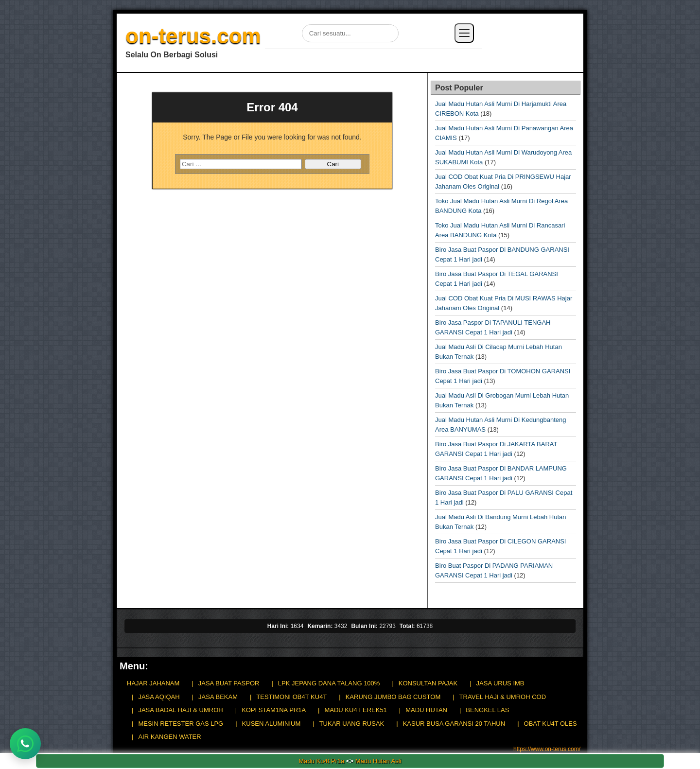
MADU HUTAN (426, 710)
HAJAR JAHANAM (153, 683)
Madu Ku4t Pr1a (321, 761)
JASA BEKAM (218, 697)
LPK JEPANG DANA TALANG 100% (329, 683)
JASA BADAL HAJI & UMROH (180, 710)
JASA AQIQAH (159, 697)
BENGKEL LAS (487, 710)
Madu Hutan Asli (378, 761)
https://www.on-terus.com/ (547, 749)
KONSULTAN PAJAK (428, 683)
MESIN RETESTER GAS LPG (181, 724)
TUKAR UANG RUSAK (352, 724)
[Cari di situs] (350, 33)
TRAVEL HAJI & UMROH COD (503, 697)
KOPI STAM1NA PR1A (274, 710)
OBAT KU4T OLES (551, 724)
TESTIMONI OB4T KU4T (291, 697)
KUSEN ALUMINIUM (271, 724)
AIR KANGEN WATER (169, 737)
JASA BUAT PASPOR (229, 683)
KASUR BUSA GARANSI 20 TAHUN (454, 724)
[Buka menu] (464, 33)
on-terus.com (193, 36)
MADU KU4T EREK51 (355, 710)
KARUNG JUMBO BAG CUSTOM (393, 697)
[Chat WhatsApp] (25, 744)
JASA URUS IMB (500, 683)
